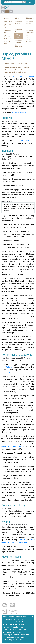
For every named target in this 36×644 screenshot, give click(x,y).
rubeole (32, 76)
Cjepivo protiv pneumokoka (18, 46)
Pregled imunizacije (18, 113)
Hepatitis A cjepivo (7, 42)
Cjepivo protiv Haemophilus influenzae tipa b (8, 37)
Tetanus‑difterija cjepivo (30, 27)
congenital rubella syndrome (13, 446)
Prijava (31, 2)
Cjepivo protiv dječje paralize (30, 18)
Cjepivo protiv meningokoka (18, 41)
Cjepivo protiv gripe (18, 30)
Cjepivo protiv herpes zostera (30, 36)
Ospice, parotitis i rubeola (17, 36)
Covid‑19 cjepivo (8, 21)
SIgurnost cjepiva (22, 542)
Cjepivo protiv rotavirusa (29, 22)
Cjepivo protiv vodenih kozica (30, 31)
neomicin (7, 372)
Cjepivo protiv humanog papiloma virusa (18, 24)
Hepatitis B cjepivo (18, 18)
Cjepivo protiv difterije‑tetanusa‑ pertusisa (8, 26)
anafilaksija (7, 367)
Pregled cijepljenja (6, 18)
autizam (22, 540)
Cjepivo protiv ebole (7, 31)
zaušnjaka (22, 76)
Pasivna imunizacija (29, 40)
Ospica (15, 76)
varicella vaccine (24, 141)
